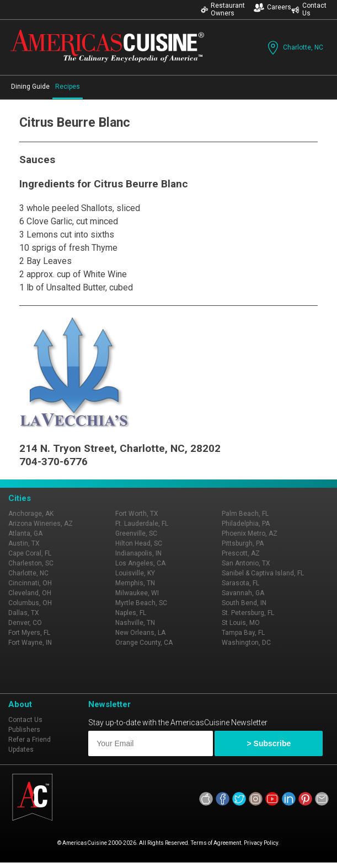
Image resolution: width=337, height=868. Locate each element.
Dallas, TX (24, 613)
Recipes (68, 87)
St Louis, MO (241, 623)
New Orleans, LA (140, 633)
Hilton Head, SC (139, 543)
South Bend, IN (244, 603)
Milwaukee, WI (137, 593)
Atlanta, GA (25, 533)
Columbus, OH (30, 603)
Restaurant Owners (223, 9)
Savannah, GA (243, 593)
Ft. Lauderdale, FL (142, 524)
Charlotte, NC (294, 48)
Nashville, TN (135, 623)
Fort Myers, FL (29, 633)
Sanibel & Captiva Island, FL (263, 573)
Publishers (24, 730)
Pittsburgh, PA (243, 543)
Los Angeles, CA (140, 563)
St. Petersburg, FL (248, 613)
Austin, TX (24, 543)
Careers (272, 7)
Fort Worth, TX (137, 514)
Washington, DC (246, 643)
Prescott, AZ (241, 553)
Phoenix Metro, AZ (250, 533)
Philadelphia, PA (246, 524)
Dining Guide (30, 87)
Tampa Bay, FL (243, 633)
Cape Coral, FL (30, 553)
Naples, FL (131, 613)
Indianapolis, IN (138, 553)
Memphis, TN (135, 583)
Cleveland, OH (30, 593)
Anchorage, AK (31, 514)
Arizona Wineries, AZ (41, 524)
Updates (21, 750)
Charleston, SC (31, 563)
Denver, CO (25, 623)
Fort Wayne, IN (30, 643)
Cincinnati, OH (30, 583)
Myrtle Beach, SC (141, 603)
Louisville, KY (135, 573)
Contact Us (309, 9)
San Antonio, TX (246, 563)
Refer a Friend (30, 740)
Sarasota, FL (240, 583)
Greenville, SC (136, 533)
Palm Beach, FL (245, 514)
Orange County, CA (144, 643)
